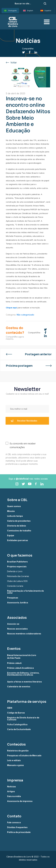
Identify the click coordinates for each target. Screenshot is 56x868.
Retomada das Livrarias (18, 576)
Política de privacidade (19, 832)
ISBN (10, 708)
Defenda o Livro (15, 571)
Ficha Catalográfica (17, 725)
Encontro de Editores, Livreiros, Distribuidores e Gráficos (23, 674)
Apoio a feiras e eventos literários (24, 682)
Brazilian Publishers (17, 562)
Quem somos (14, 506)
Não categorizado (25, 315)
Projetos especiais (17, 567)
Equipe (11, 536)
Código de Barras (16, 713)
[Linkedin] (34, 52)
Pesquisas (13, 598)
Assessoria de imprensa (20, 801)
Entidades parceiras (18, 540)
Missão (11, 511)
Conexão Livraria (15, 586)
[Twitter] (22, 52)
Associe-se (13, 624)
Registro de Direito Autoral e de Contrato (23, 719)
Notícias (11, 787)
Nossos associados (17, 629)
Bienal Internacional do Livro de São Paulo (22, 656)
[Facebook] (28, 52)
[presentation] (27, 432)
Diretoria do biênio (17, 526)
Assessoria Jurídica (18, 603)
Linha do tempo (15, 516)
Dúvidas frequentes (17, 827)
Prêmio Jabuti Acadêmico (20, 668)
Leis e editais (14, 760)
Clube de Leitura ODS (17, 581)
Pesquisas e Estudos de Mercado (24, 756)
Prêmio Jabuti (14, 663)
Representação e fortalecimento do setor (25, 592)
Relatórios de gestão (18, 751)
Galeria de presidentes (19, 521)
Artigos (11, 791)
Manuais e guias (15, 765)
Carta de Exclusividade (19, 729)
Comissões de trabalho (19, 531)
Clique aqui (11, 308)
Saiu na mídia (14, 796)
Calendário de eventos (19, 687)
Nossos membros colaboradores (24, 634)
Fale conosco (14, 823)
